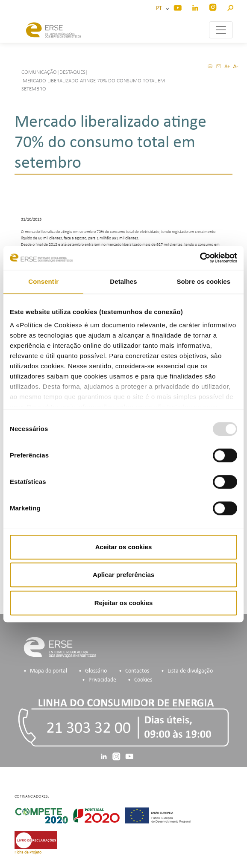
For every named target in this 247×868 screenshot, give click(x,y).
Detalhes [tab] (123, 281)
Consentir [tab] (43, 281)
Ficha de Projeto (28, 852)
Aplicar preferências (123, 575)
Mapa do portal (49, 671)
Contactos (137, 671)
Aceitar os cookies (124, 547)
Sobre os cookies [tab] (203, 281)
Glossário (96, 671)
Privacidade (102, 680)
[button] (230, 7)
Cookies (143, 680)
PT (160, 8)
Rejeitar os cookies (124, 603)
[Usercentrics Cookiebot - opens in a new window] (200, 258)
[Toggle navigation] (221, 30)
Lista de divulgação (190, 671)
